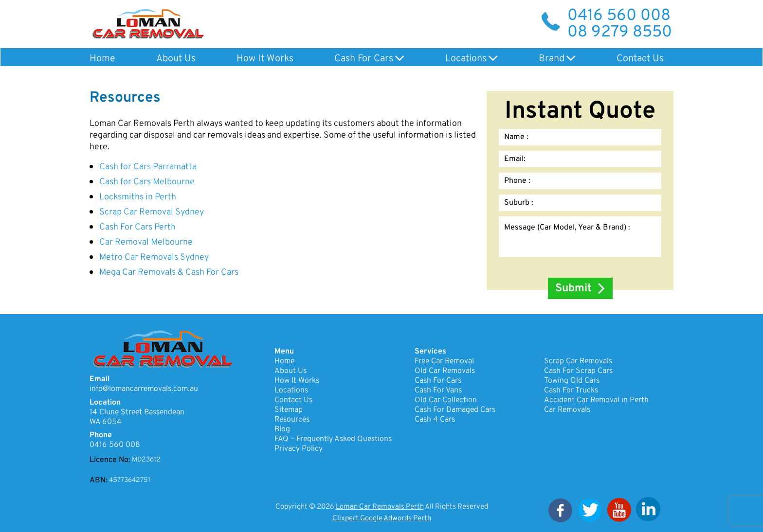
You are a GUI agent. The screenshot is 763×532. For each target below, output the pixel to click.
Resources (292, 420)
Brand (552, 59)
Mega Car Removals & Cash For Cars (169, 273)
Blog (282, 429)
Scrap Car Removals (578, 361)
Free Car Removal (444, 361)
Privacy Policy (299, 449)
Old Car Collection (446, 400)
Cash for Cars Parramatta (148, 167)
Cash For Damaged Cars (455, 410)
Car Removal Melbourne (146, 242)
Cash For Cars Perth (137, 227)
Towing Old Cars (572, 381)
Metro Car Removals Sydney (154, 257)
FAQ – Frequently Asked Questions (333, 439)
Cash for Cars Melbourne (147, 182)
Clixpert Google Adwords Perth (382, 519)
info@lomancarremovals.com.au (144, 389)
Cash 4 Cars (435, 420)
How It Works (265, 59)
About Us (176, 59)
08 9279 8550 (620, 33)
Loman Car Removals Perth (380, 507)
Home (102, 59)
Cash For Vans (438, 390)
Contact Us (640, 59)
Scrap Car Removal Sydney (152, 212)
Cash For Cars (364, 59)
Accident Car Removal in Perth (596, 400)
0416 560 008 (619, 16)
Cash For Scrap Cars (578, 371)
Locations (466, 59)
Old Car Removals (445, 371)
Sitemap (289, 410)
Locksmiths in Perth (138, 197)
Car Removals (567, 410)
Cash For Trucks (571, 390)
